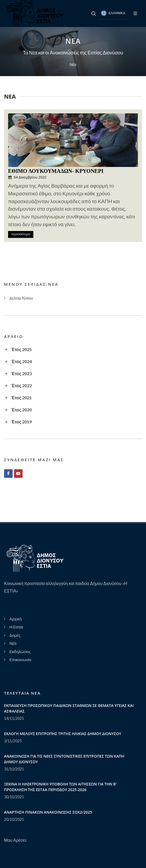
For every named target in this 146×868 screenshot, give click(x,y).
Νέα (73, 64)
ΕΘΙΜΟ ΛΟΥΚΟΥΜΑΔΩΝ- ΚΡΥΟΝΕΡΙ (56, 171)
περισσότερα (21, 234)
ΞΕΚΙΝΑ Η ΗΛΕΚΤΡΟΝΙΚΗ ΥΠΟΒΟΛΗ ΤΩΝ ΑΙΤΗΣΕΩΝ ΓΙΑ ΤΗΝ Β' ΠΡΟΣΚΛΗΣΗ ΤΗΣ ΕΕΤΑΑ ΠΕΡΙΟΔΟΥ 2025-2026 (60, 787)
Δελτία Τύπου (21, 298)
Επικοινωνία (20, 660)
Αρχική (16, 619)
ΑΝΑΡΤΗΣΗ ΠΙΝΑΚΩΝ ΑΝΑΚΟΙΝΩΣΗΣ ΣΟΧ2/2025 (48, 812)
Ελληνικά (113, 13)
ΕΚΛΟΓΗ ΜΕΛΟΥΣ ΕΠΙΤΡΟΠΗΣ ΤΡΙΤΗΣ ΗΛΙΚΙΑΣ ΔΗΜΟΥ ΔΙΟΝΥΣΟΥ (63, 734)
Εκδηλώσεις (20, 651)
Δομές (15, 635)
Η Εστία (16, 627)
